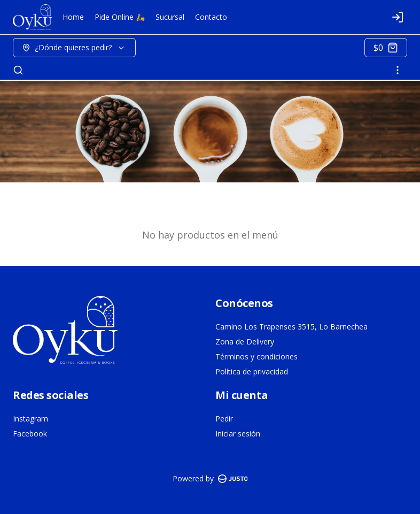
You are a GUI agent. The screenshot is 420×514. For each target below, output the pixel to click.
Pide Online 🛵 (120, 17)
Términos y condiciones (256, 356)
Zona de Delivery (245, 342)
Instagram (30, 419)
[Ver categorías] (398, 70)
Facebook (30, 434)
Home (73, 17)
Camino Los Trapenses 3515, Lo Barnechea (291, 327)
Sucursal (170, 17)
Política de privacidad (252, 371)
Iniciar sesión (238, 434)
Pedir (224, 419)
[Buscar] (18, 70)
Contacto (211, 17)
